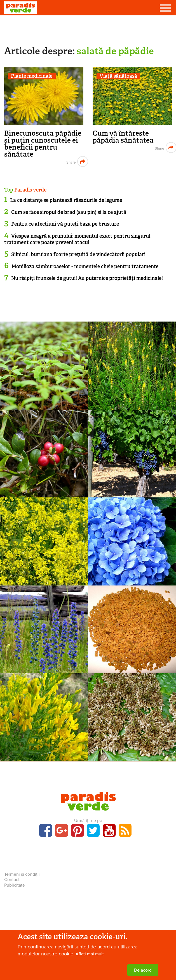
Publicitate (15, 885)
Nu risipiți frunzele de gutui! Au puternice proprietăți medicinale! (87, 278)
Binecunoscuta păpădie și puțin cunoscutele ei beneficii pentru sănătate (43, 144)
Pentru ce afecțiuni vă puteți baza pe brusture (65, 224)
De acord (143, 970)
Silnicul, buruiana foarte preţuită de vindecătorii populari (78, 254)
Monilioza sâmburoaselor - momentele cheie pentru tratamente (85, 266)
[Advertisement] (88, 29)
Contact (12, 880)
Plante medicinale (32, 76)
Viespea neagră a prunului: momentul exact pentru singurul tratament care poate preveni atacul (77, 239)
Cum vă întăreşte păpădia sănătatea (123, 137)
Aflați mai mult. (90, 954)
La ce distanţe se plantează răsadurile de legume (66, 200)
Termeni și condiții (22, 874)
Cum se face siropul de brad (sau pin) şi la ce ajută (69, 212)
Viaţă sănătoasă (118, 76)
